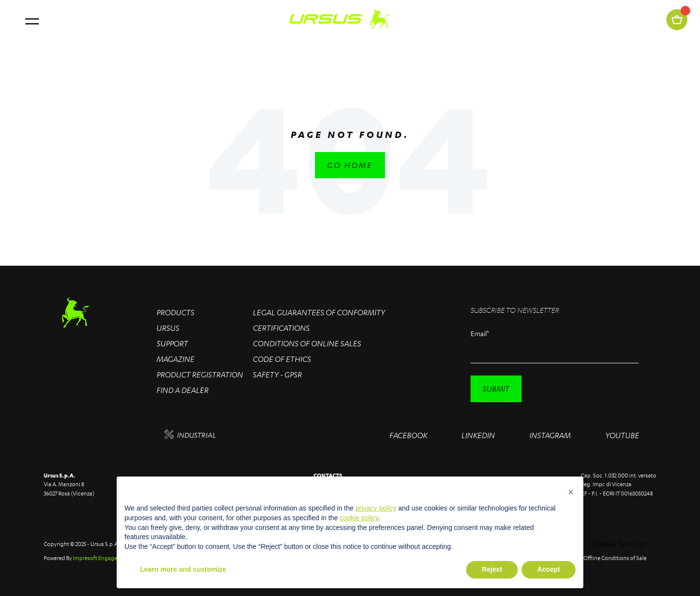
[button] (571, 492)
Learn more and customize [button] (183, 569)
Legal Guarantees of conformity (319, 312)
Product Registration (200, 375)
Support (172, 343)
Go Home (350, 165)
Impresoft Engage (95, 558)
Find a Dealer (183, 390)
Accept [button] (549, 569)
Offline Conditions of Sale (615, 558)
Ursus (168, 328)
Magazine (175, 359)
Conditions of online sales (307, 343)
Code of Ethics (282, 359)
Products (175, 312)
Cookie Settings (620, 544)
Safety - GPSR (277, 375)
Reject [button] (492, 569)
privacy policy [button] (376, 508)
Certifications (281, 328)
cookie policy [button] (359, 518)
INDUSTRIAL (190, 434)
